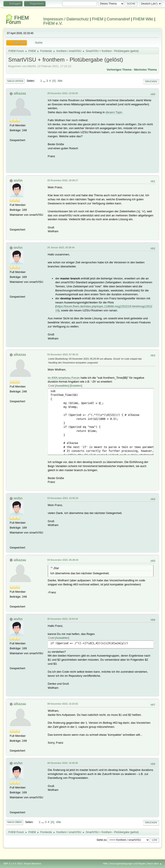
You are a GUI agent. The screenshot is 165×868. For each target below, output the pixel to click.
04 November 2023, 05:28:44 (63, 560)
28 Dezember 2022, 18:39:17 (63, 180)
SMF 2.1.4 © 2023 (13, 863)
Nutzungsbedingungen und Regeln (128, 863)
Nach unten (15, 81)
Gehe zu (102, 840)
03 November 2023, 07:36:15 (63, 354)
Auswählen (62, 386)
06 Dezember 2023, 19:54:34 (63, 619)
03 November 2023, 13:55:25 (63, 498)
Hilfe (105, 863)
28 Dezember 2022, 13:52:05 (63, 93)
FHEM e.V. (53, 23)
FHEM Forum (17, 20)
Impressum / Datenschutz (66, 19)
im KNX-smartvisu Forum (64, 378)
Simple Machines (32, 863)
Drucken (151, 81)
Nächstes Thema (145, 70)
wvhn (18, 180)
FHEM (98, 19)
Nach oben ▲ (155, 863)
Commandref (118, 19)
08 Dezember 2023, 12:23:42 (63, 704)
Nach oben (15, 822)
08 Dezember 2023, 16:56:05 (63, 763)
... (45, 81)
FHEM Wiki (143, 19)
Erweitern (76, 386)
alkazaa (20, 93)
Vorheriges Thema (119, 70)
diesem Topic (114, 112)
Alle (60, 81)
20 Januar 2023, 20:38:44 (61, 247)
